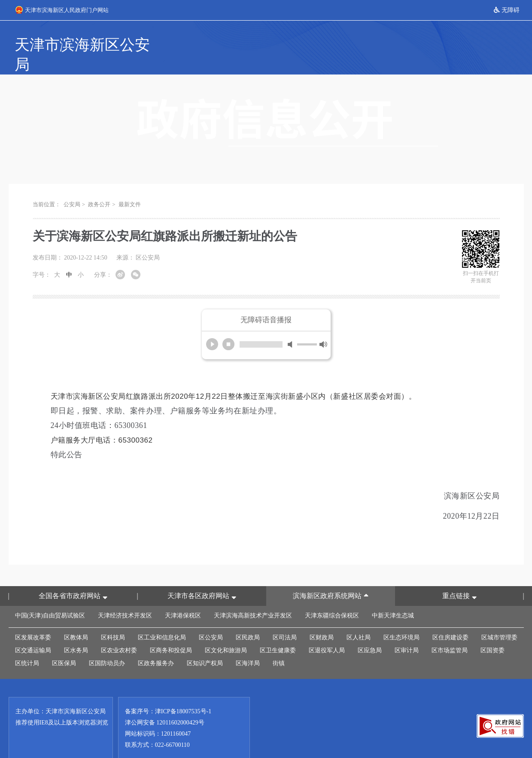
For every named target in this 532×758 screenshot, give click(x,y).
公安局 (72, 185)
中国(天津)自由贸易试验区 (50, 596)
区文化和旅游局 (226, 631)
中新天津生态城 (393, 596)
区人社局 (359, 618)
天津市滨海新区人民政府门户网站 (62, 10)
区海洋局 (248, 644)
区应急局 (370, 631)
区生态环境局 (401, 618)
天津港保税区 (183, 596)
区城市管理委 (499, 618)
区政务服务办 (156, 644)
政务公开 (99, 185)
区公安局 (211, 618)
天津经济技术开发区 (125, 596)
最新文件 (130, 185)
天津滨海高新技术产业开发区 (253, 596)
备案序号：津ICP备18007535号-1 (168, 692)
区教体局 (76, 618)
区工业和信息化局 (162, 618)
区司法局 (285, 618)
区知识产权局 (205, 644)
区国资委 (492, 631)
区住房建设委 (450, 618)
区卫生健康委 (278, 631)
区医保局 (64, 644)
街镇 (279, 644)
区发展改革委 (33, 618)
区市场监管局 (450, 631)
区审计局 (407, 631)
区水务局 (76, 631)
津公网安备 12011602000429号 (165, 703)
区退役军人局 (327, 631)
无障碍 (507, 10)
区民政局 (248, 618)
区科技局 (113, 618)
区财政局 (322, 618)
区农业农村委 (119, 631)
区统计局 (27, 644)
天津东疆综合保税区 (332, 596)
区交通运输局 (33, 631)
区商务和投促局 (171, 631)
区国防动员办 (107, 644)
